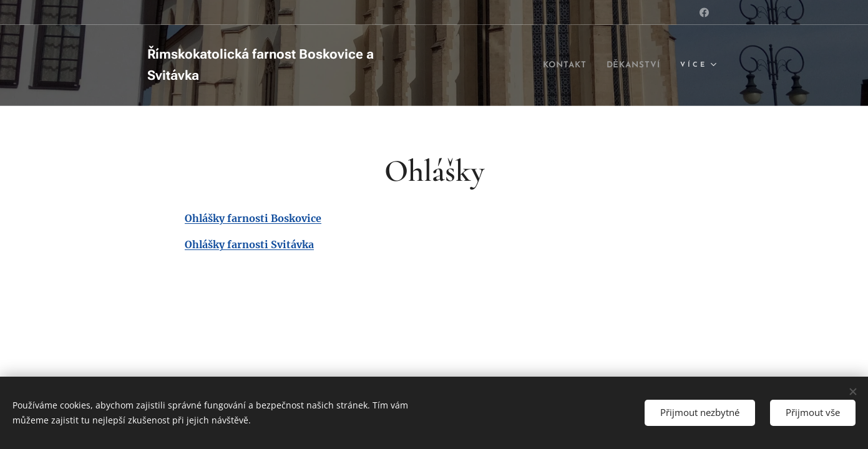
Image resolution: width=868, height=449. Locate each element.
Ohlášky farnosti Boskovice (253, 218)
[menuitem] (556, 65)
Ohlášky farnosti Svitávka (249, 244)
